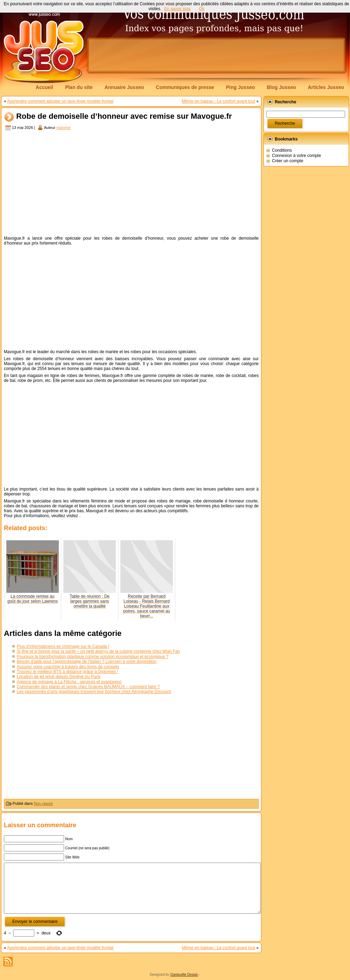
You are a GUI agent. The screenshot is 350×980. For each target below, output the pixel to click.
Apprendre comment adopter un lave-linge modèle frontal (60, 101)
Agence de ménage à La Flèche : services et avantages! (69, 682)
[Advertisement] (131, 184)
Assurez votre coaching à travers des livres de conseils (68, 667)
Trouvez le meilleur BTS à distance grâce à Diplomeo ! (68, 672)
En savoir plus (177, 9)
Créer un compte (288, 161)
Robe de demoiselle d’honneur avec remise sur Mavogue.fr (124, 116)
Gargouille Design (184, 975)
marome (63, 128)
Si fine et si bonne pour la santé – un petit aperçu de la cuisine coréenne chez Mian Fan (98, 651)
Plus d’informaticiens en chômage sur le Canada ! (63, 646)
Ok (201, 9)
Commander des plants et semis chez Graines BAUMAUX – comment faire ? (88, 687)
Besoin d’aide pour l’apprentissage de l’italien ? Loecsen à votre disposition (87, 662)
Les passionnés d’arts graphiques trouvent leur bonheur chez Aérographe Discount (94, 692)
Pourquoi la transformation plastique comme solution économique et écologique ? (93, 657)
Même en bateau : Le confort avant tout (219, 101)
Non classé (43, 803)
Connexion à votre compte (296, 156)
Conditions (282, 150)
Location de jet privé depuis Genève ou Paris (59, 677)
